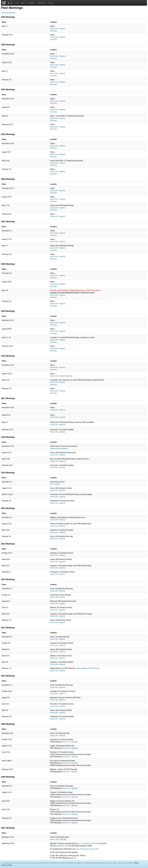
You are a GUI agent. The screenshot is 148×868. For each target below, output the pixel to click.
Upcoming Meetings (8, 13)
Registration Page (63, 846)
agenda (73, 858)
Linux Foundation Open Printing (89, 843)
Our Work (32, 3)
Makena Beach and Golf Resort (87, 668)
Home (17, 3)
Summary (53, 31)
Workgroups (42, 3)
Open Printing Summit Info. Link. (87, 849)
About (24, 3)
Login (10, 3)
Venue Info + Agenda (57, 29)
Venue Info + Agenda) (70, 772)
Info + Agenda (55, 484)
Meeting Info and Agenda (59, 448)
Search (51, 3)
